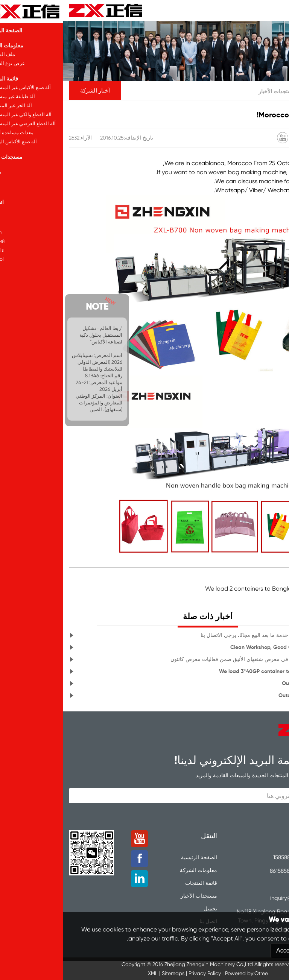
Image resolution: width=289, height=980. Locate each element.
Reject (260, 971)
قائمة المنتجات (138, 883)
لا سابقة (274, 580)
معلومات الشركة (135, 870)
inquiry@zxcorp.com (232, 898)
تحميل (147, 909)
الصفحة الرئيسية (256, 91)
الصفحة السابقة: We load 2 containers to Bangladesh (213, 589)
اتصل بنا (145, 921)
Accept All (226, 971)
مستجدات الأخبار (214, 91)
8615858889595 (226, 871)
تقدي (258, 815)
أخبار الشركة (32, 91)
